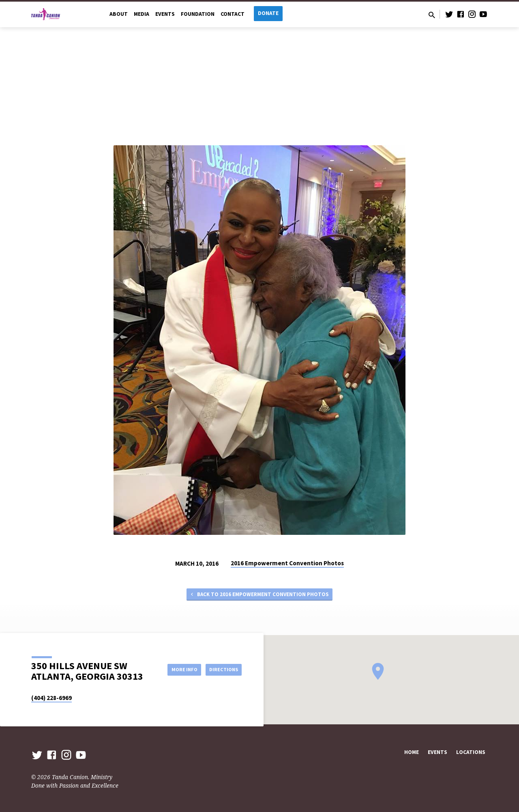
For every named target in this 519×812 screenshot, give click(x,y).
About (119, 14)
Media (142, 14)
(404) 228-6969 (51, 698)
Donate (268, 13)
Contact (233, 14)
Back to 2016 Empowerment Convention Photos (259, 595)
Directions (221, 669)
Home (412, 752)
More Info (176, 669)
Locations (471, 752)
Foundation (198, 14)
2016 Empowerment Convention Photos (287, 563)
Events (165, 14)
